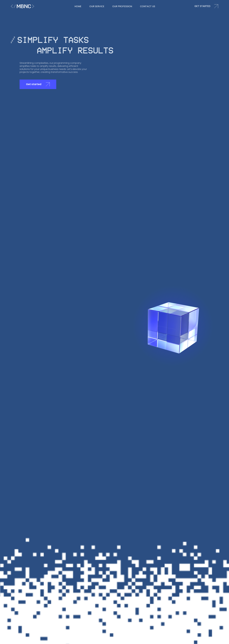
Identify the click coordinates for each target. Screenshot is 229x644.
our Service (97, 6)
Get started (38, 84)
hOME (78, 6)
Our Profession (122, 6)
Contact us (148, 6)
